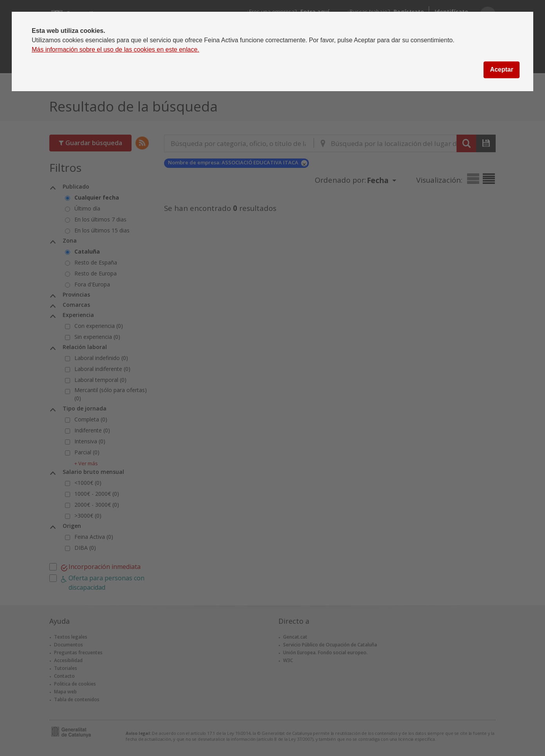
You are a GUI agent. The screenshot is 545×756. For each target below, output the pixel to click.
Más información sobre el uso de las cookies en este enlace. (115, 49)
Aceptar (502, 69)
